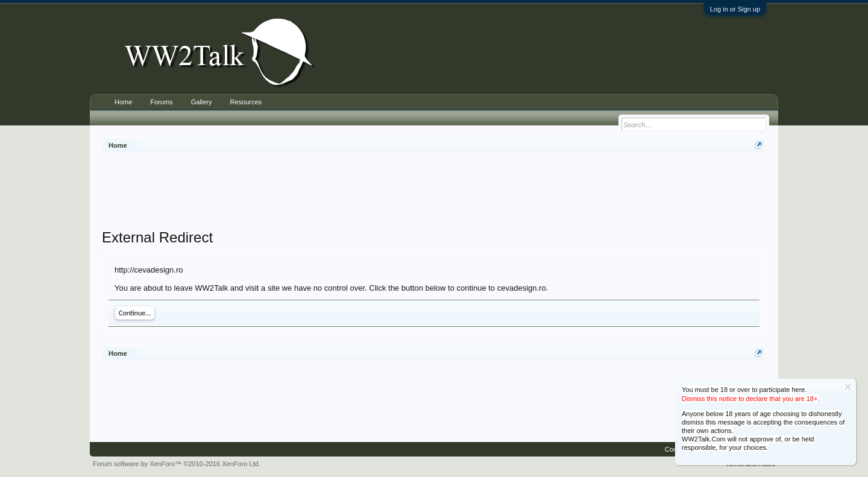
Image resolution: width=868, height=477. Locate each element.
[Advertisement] (434, 192)
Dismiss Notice (848, 387)
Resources (246, 102)
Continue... (135, 313)
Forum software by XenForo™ (177, 464)
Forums (161, 102)
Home (123, 102)
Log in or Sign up (735, 9)
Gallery (202, 102)
